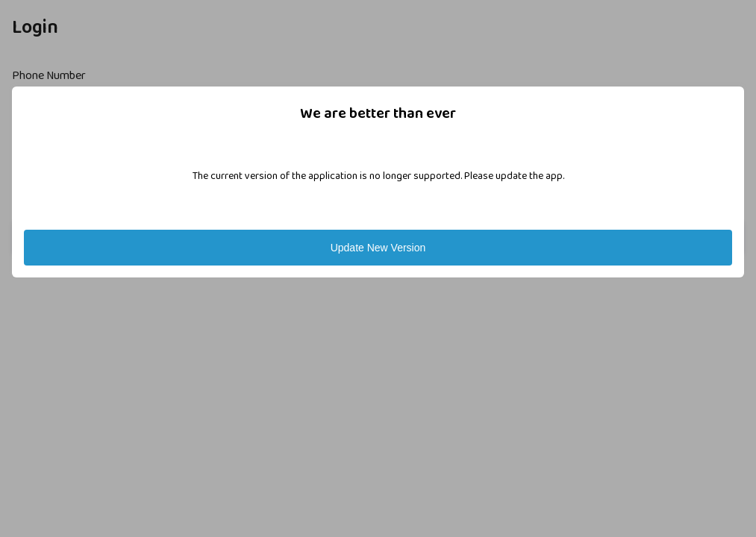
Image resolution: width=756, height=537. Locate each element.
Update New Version (378, 248)
